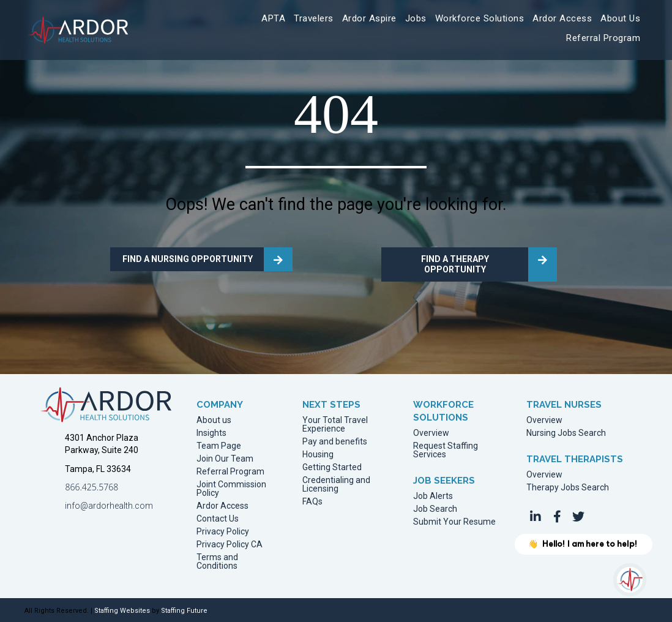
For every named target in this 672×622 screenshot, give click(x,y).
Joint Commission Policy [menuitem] (231, 489)
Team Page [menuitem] (219, 446)
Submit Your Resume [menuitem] (454, 522)
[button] (536, 517)
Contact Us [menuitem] (218, 519)
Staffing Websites (122, 611)
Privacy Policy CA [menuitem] (230, 545)
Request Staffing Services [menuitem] (446, 450)
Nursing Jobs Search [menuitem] (566, 433)
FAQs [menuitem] (312, 502)
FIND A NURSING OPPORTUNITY (188, 259)
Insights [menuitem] (211, 433)
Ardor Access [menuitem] (222, 506)
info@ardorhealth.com (109, 506)
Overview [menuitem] (431, 433)
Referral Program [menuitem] (230, 472)
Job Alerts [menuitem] (433, 496)
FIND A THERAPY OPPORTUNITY (455, 264)
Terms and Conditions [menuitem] (217, 562)
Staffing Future (184, 611)
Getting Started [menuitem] (332, 467)
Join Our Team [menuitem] (225, 459)
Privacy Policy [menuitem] (223, 532)
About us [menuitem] (214, 420)
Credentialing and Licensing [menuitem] (336, 485)
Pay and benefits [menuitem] (335, 442)
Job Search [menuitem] (435, 509)
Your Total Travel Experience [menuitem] (335, 425)
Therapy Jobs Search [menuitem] (568, 488)
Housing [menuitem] (318, 455)
